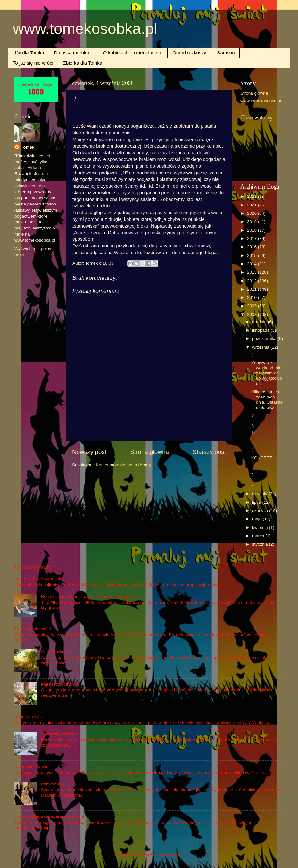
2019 (252, 222)
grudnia (260, 322)
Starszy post (209, 452)
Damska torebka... (74, 53)
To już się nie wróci (33, 63)
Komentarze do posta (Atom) (124, 465)
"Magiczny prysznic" (60, 734)
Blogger (174, 855)
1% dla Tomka (29, 53)
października (265, 338)
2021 (252, 205)
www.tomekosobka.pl (85, 29)
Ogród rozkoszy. (190, 53)
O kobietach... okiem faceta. (133, 53)
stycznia (261, 544)
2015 (252, 256)
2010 (252, 297)
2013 (252, 272)
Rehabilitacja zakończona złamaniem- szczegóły (87, 596)
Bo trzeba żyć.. (29, 716)
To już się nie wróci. (33, 629)
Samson (226, 53)
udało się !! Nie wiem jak (38, 579)
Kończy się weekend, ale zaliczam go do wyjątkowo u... (267, 373)
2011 (252, 289)
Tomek (28, 147)
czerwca (261, 511)
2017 (252, 239)
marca (259, 536)
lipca (257, 502)
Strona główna (149, 452)
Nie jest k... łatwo (31, 766)
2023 (252, 196)
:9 (253, 433)
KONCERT (262, 458)
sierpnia (260, 494)
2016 (252, 247)
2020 (252, 213)
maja (257, 519)
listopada (261, 330)
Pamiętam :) (52, 784)
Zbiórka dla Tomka (83, 63)
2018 (252, 230)
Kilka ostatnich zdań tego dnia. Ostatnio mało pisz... (267, 400)
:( (252, 416)
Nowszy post (89, 452)
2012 (252, 281)
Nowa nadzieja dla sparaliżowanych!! (50, 816)
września (261, 347)
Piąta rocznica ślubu (60, 684)
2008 (252, 314)
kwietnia (261, 528)
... (253, 441)
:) (252, 354)
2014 (252, 264)
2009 (252, 306)
